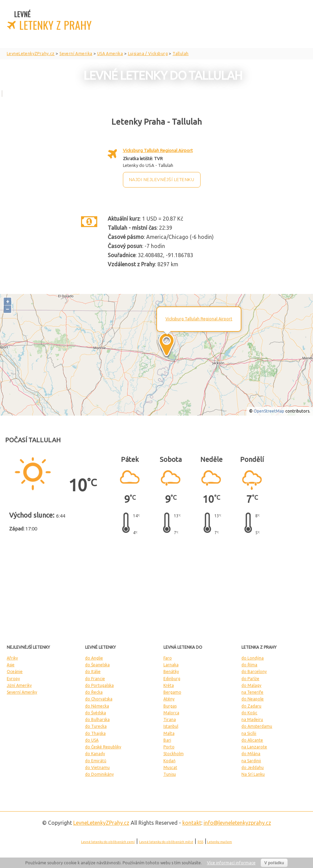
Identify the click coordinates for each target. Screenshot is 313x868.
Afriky (12, 658)
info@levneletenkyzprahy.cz (237, 823)
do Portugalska (99, 685)
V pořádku (274, 863)
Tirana (170, 720)
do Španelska (97, 665)
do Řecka (94, 692)
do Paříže (250, 679)
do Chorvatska (99, 699)
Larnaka (171, 665)
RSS (200, 842)
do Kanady (95, 754)
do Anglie (94, 658)
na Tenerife (252, 692)
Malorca (171, 713)
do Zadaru (251, 706)
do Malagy (251, 685)
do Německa (97, 706)
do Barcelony (254, 672)
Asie (11, 665)
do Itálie (93, 672)
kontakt (192, 823)
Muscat (170, 767)
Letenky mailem (219, 842)
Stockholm (174, 754)
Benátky (171, 672)
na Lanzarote (254, 747)
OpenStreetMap (269, 411)
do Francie (95, 679)
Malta (169, 733)
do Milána (251, 754)
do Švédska (96, 713)
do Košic (249, 713)
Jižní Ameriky (19, 685)
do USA (92, 740)
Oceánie (15, 672)
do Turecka (96, 726)
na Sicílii (249, 733)
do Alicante (252, 740)
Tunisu (170, 774)
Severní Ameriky (22, 692)
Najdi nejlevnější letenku (162, 180)
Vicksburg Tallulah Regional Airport (158, 150)
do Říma (249, 665)
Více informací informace (231, 863)
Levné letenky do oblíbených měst (166, 842)
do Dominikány (99, 774)
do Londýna (253, 658)
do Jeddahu (253, 767)
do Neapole (253, 699)
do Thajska (95, 733)
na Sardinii (251, 761)
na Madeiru (252, 720)
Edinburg (172, 679)
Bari (167, 740)
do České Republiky (103, 747)
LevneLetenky (101, 823)
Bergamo (172, 692)
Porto (169, 747)
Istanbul (171, 726)
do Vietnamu (97, 767)
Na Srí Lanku (253, 774)
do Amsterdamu (257, 726)
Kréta (169, 685)
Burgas (170, 706)
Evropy (13, 679)
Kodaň (169, 761)
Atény (169, 699)
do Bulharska (97, 720)
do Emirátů (96, 761)
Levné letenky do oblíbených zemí (108, 842)
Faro (168, 658)
